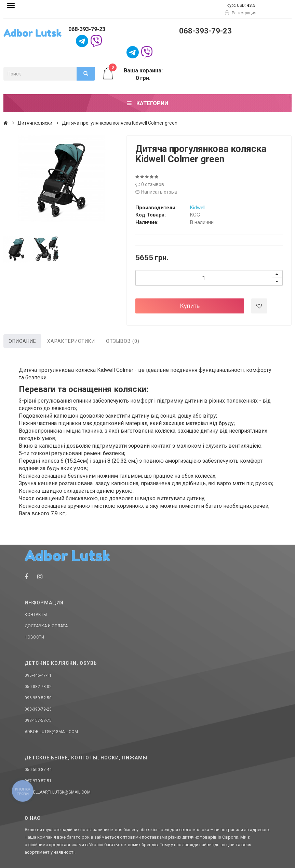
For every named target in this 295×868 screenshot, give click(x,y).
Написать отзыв (156, 192)
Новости (34, 637)
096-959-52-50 (38, 698)
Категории (147, 103)
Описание (22, 341)
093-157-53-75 (38, 720)
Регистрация (241, 13)
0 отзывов (150, 184)
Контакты (36, 615)
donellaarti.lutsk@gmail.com (58, 792)
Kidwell (198, 208)
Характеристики (71, 341)
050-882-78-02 (38, 687)
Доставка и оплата (46, 626)
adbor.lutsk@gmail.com (51, 732)
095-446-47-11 (38, 675)
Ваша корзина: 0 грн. (132, 74)
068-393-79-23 (87, 29)
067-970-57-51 (38, 781)
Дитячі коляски (35, 123)
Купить (190, 306)
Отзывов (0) (123, 341)
